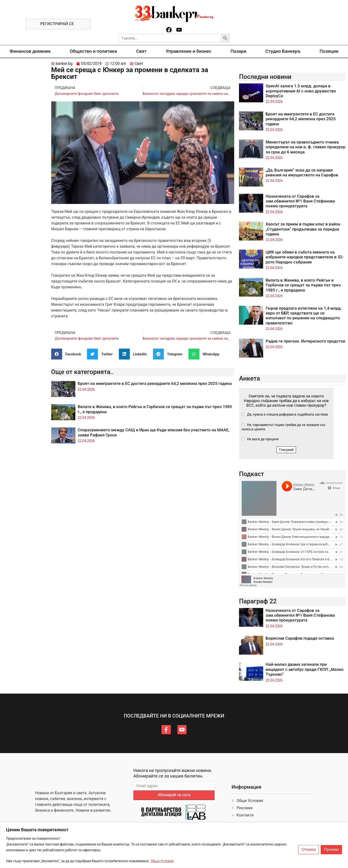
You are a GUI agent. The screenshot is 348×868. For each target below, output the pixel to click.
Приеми (331, 850)
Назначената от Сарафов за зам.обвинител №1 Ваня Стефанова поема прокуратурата (300, 201)
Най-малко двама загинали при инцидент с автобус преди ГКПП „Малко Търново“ (304, 669)
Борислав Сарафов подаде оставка (300, 638)
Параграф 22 (258, 601)
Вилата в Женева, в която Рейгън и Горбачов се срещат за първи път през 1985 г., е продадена (303, 285)
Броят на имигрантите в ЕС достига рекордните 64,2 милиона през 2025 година (155, 383)
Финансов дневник (30, 51)
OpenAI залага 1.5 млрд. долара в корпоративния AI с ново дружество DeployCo (301, 91)
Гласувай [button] (286, 450)
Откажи (308, 850)
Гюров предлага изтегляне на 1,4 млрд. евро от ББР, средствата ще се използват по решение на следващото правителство (304, 316)
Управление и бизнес (189, 51)
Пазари (238, 51)
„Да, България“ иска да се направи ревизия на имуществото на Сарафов (302, 172)
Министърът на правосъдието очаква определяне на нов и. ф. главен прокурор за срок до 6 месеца (305, 147)
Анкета (250, 378)
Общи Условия (162, 861)
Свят (141, 51)
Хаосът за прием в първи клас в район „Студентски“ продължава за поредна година (303, 229)
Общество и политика (94, 51)
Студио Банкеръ (283, 51)
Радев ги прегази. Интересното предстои (305, 341)
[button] (68, 354)
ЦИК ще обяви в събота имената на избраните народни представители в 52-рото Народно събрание (305, 257)
